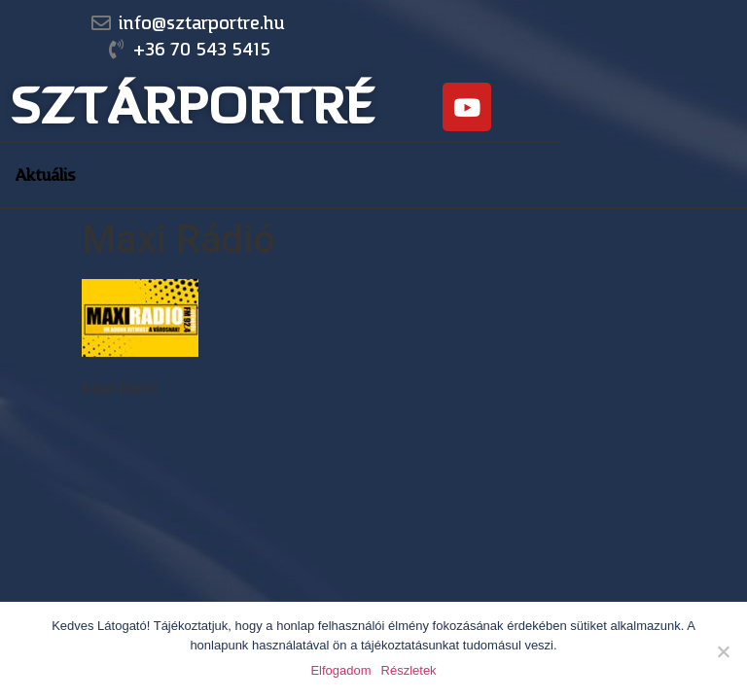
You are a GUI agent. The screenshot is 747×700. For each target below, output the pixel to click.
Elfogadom (340, 670)
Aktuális (45, 175)
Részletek (409, 670)
